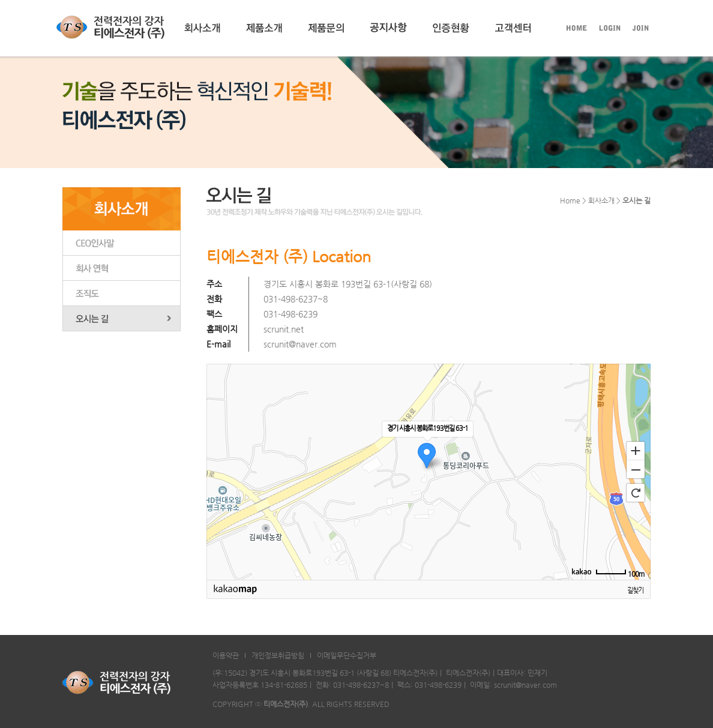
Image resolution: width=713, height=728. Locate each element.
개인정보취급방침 (278, 655)
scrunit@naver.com (300, 344)
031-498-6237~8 (296, 299)
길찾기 (635, 590)
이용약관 (226, 655)
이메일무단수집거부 (347, 655)
